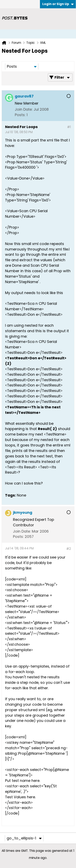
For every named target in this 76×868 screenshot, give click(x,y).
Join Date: (24, 109)
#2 (69, 549)
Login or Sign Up (58, 4)
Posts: (20, 115)
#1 (69, 127)
